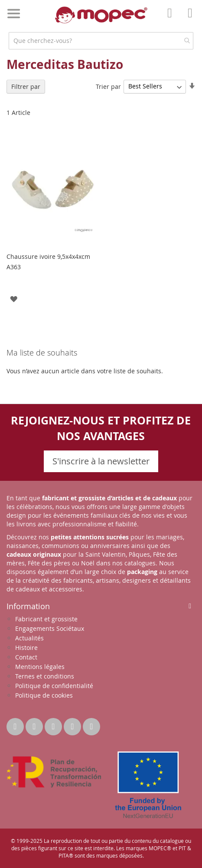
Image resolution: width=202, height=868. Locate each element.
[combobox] (101, 41)
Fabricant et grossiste (46, 619)
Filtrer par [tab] (26, 86)
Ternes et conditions (45, 676)
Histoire (26, 648)
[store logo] (101, 15)
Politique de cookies (44, 695)
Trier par (108, 86)
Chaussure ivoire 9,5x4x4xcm (48, 256)
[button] (14, 299)
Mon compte (172, 19)
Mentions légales (40, 667)
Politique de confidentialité (54, 686)
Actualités (29, 638)
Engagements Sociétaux (50, 628)
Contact (26, 657)
